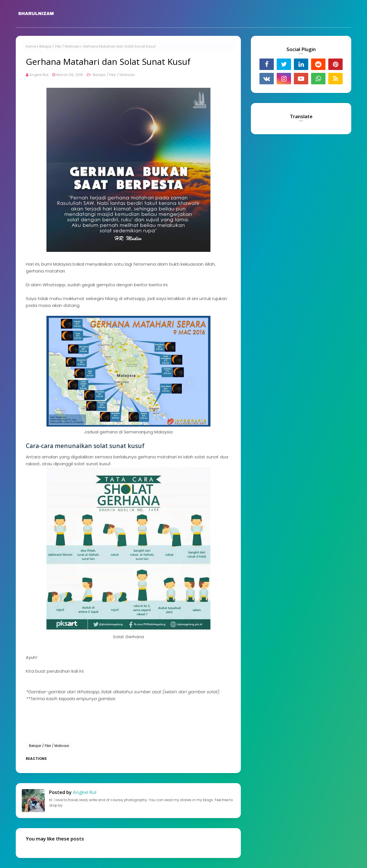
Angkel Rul (39, 75)
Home (31, 46)
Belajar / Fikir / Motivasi (59, 46)
